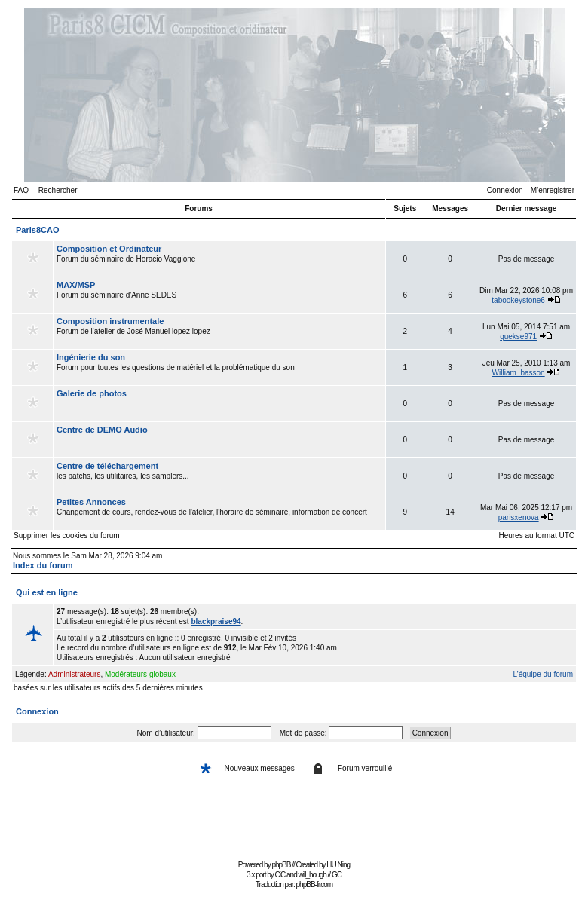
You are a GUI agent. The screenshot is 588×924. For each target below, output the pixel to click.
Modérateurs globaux (140, 674)
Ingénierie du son (91, 357)
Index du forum (43, 565)
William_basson (519, 373)
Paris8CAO (37, 230)
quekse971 (518, 337)
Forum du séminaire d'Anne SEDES (219, 295)
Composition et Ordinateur (109, 249)
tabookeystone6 (518, 300)
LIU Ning (338, 865)
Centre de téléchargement (107, 466)
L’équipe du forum (543, 674)
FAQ (21, 190)
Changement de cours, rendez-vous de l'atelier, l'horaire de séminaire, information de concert (219, 512)
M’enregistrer (553, 190)
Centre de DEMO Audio (102, 430)
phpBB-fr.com (315, 884)
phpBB (281, 865)
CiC (280, 875)
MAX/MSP (76, 285)
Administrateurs (74, 674)
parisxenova (519, 517)
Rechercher (58, 190)
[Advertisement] (294, 822)
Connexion (505, 190)
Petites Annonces (91, 502)
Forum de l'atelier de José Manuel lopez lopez (219, 331)
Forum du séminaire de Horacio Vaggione (219, 259)
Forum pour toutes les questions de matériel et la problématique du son (219, 367)
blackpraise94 (216, 621)
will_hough (312, 875)
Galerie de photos (92, 393)
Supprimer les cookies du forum (67, 535)
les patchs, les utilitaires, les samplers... (219, 476)
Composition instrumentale (110, 321)
